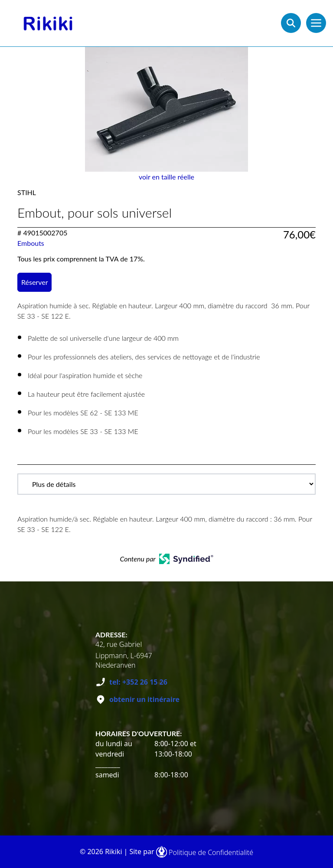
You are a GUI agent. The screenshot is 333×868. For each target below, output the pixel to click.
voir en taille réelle (166, 177)
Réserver (34, 282)
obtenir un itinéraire (144, 699)
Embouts (31, 243)
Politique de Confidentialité (211, 852)
